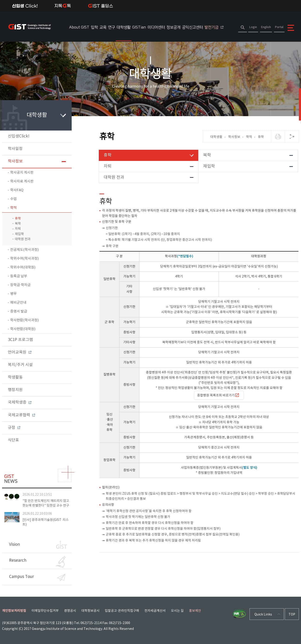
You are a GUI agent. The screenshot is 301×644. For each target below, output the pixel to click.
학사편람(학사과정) (24, 320)
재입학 (19, 234)
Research (37, 562)
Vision (38, 545)
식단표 (13, 440)
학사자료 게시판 (22, 181)
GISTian (139, 27)
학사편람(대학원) (23, 329)
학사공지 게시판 (22, 173)
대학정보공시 (90, 611)
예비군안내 (18, 303)
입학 (94, 27)
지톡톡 (63, 6)
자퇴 (18, 229)
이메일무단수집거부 (45, 611)
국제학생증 (20, 402)
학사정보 (15, 161)
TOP (292, 615)
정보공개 (173, 27)
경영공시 (70, 611)
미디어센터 (156, 27)
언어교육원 (20, 352)
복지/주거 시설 (20, 365)
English (266, 27)
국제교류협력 (21, 415)
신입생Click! (25, 6)
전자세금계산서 (155, 611)
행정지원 (15, 390)
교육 (103, 27)
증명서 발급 (19, 311)
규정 (14, 428)
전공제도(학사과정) (24, 250)
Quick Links (263, 615)
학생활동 (15, 377)
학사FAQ (17, 190)
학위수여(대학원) (23, 267)
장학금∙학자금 (20, 285)
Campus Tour (37, 577)
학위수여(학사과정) (24, 259)
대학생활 (124, 27)
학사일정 (15, 149)
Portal (279, 27)
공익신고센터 (192, 27)
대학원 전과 (23, 239)
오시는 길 (177, 611)
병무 (13, 294)
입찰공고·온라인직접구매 (122, 611)
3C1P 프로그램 (20, 340)
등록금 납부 (19, 276)
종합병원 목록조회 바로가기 (218, 395)
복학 (18, 224)
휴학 (18, 219)
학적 (13, 208)
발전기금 (214, 27)
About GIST (79, 27)
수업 (13, 199)
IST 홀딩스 (101, 6)
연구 (112, 27)
